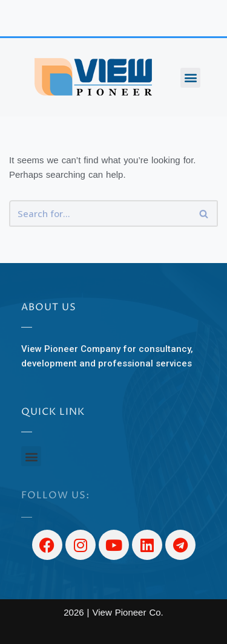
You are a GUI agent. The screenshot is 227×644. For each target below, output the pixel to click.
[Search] (100, 213)
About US (49, 307)
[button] (190, 78)
